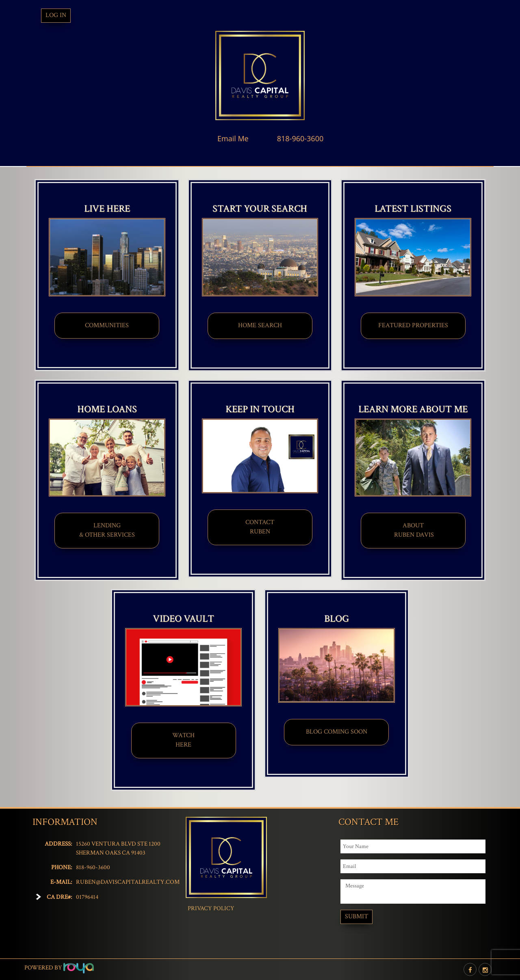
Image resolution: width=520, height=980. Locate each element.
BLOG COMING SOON (337, 732)
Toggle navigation (28, 16)
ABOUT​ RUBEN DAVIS (413, 530)
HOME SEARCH (260, 325)
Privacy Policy (211, 908)
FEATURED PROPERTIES (413, 325)
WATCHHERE (183, 740)
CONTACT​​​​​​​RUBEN (260, 527)
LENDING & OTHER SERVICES (107, 530)
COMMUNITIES (107, 325)
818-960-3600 (300, 138)
